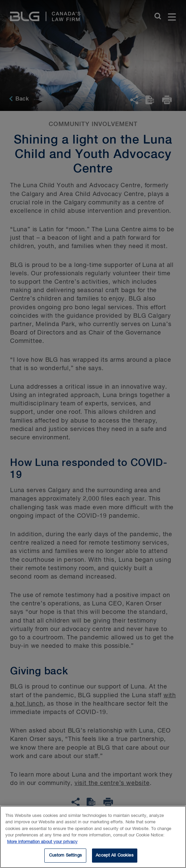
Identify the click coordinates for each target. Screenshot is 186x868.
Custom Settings (65, 857)
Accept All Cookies (114, 857)
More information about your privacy (42, 843)
